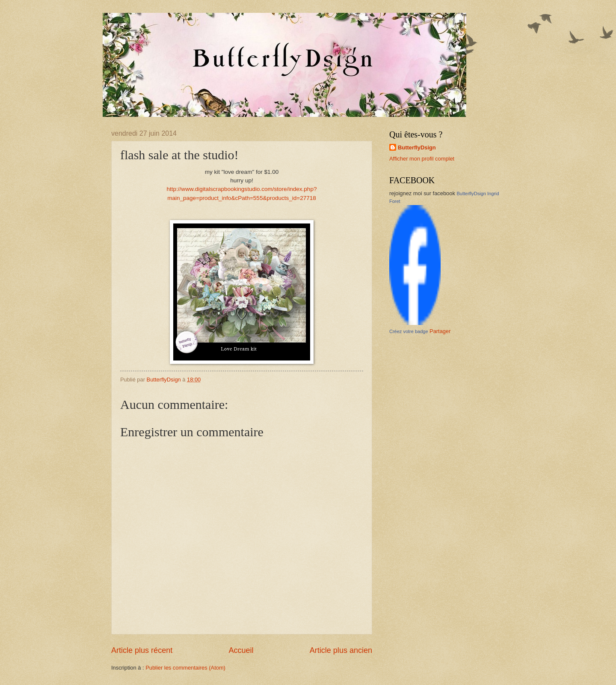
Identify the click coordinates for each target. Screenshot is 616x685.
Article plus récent (142, 650)
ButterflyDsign (417, 147)
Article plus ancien (341, 650)
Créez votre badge (409, 331)
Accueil (241, 650)
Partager (440, 331)
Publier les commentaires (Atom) (185, 668)
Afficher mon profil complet (422, 159)
